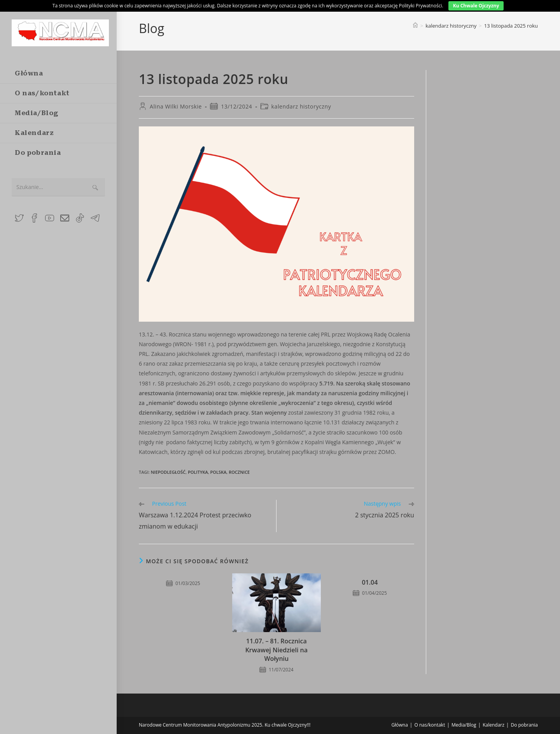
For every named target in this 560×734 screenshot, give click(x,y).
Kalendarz (493, 725)
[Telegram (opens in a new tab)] (95, 217)
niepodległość (168, 472)
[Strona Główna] (415, 26)
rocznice (239, 472)
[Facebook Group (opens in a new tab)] (34, 217)
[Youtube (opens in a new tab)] (50, 217)
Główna (400, 725)
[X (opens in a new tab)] (19, 217)
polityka (198, 472)
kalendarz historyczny (301, 106)
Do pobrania (524, 725)
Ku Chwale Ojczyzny (476, 6)
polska (219, 472)
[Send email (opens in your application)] (65, 217)
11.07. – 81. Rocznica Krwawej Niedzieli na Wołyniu (276, 650)
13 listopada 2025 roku (511, 26)
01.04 (370, 582)
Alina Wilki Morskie (176, 106)
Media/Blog (464, 725)
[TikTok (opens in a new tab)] (80, 217)
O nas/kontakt (430, 725)
